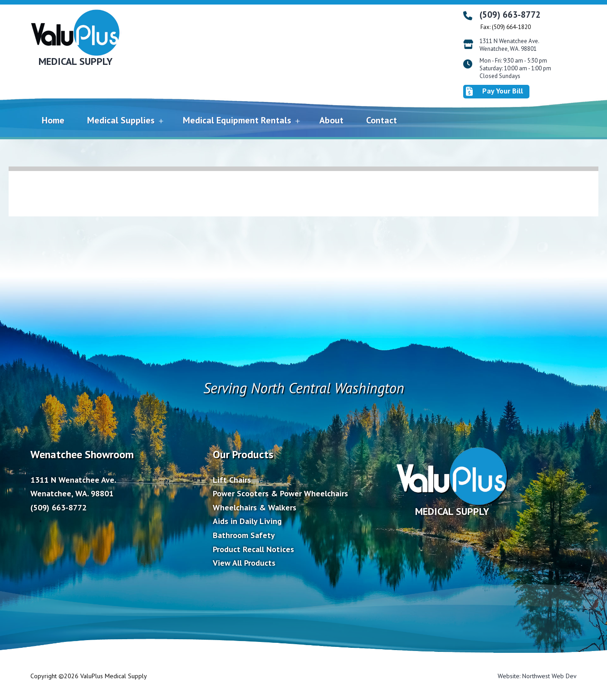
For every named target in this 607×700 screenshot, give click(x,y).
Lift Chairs (232, 480)
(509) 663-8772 (510, 15)
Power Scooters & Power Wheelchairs (280, 493)
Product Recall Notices (253, 549)
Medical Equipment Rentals (237, 120)
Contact (382, 120)
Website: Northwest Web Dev (537, 676)
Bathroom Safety (244, 535)
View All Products (244, 563)
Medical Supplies (121, 120)
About (331, 120)
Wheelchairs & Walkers (255, 507)
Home (53, 120)
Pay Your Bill (494, 91)
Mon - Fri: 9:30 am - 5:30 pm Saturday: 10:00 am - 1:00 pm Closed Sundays (515, 69)
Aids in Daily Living (247, 521)
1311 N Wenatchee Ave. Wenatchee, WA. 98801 (509, 45)
